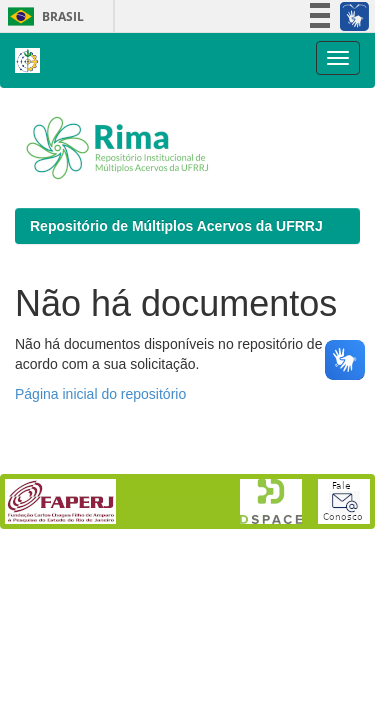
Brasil (42, 16)
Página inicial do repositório (100, 394)
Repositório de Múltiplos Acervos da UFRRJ (176, 226)
